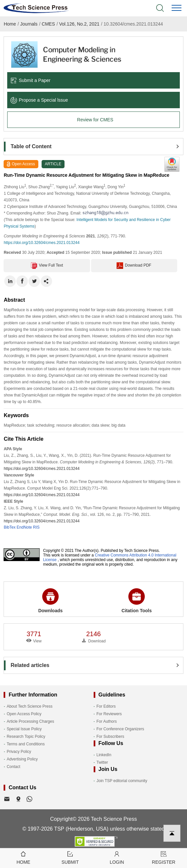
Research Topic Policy (26, 737)
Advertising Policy (22, 759)
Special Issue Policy (24, 729)
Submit (70, 857)
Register (164, 857)
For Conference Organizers (120, 729)
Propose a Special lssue (39, 100)
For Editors (106, 706)
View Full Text (47, 266)
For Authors (107, 721)
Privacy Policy (19, 752)
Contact (13, 767)
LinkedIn (104, 755)
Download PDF (134, 266)
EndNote (24, 527)
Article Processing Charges (30, 721)
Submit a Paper (30, 80)
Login (117, 857)
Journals (29, 24)
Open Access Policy (24, 714)
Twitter (102, 762)
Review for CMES (95, 120)
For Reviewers (109, 714)
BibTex (9, 527)
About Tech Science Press (29, 706)
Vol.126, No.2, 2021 (79, 24)
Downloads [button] (51, 601)
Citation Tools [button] (137, 601)
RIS (36, 527)
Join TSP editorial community (122, 781)
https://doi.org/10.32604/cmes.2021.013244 (42, 243)
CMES (48, 24)
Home (10, 24)
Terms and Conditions (26, 744)
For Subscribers (111, 737)
